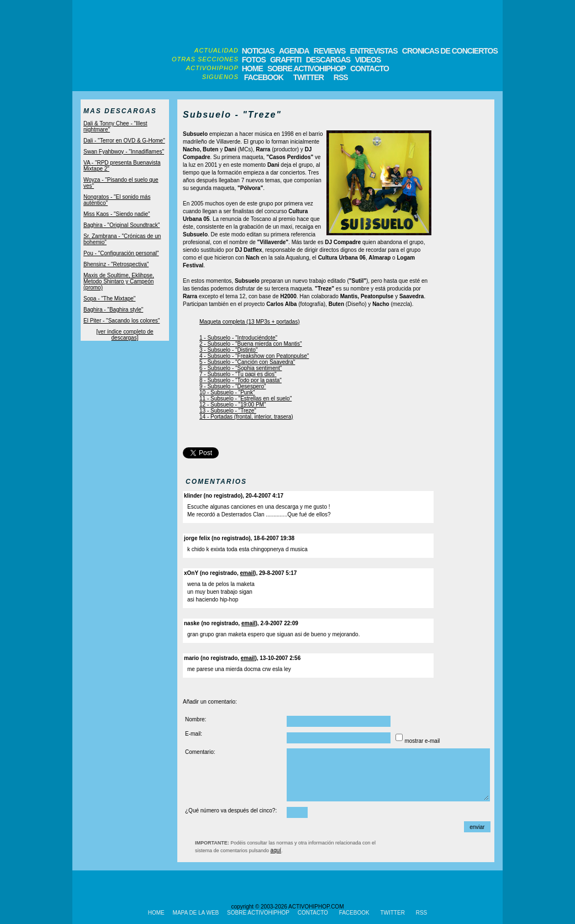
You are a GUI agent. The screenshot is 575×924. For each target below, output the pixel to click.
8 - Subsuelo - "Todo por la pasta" (241, 380)
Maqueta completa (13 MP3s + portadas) (249, 322)
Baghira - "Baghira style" (113, 310)
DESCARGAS (328, 60)
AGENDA (294, 51)
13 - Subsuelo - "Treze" (228, 411)
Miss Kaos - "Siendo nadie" (117, 214)
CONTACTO (370, 68)
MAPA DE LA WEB (196, 913)
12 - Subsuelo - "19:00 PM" (233, 405)
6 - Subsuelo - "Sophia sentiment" (241, 368)
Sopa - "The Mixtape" (109, 299)
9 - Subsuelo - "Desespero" (233, 386)
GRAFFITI (286, 60)
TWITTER (308, 77)
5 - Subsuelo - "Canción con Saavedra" (247, 362)
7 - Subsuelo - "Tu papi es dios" (238, 374)
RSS (340, 77)
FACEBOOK (264, 77)
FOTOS (254, 60)
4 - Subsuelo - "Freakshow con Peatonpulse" (254, 356)
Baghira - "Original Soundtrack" (122, 225)
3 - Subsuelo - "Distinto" (228, 350)
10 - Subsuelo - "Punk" (227, 392)
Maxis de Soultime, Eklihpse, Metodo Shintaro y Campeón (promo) (119, 281)
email (247, 573)
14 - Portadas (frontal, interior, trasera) (246, 417)
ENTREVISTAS (374, 51)
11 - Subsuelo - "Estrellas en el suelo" (246, 398)
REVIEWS (330, 51)
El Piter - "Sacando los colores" (122, 321)
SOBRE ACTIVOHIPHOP (307, 68)
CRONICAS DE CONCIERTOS (450, 51)
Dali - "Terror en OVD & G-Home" (124, 141)
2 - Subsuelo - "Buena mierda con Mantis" (251, 344)
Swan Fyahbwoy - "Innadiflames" (124, 152)
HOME (252, 68)
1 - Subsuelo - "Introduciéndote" (238, 338)
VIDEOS (368, 60)
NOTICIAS (258, 51)
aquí (276, 850)
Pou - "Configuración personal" (121, 253)
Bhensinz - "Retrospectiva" (116, 264)
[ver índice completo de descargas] (125, 335)
